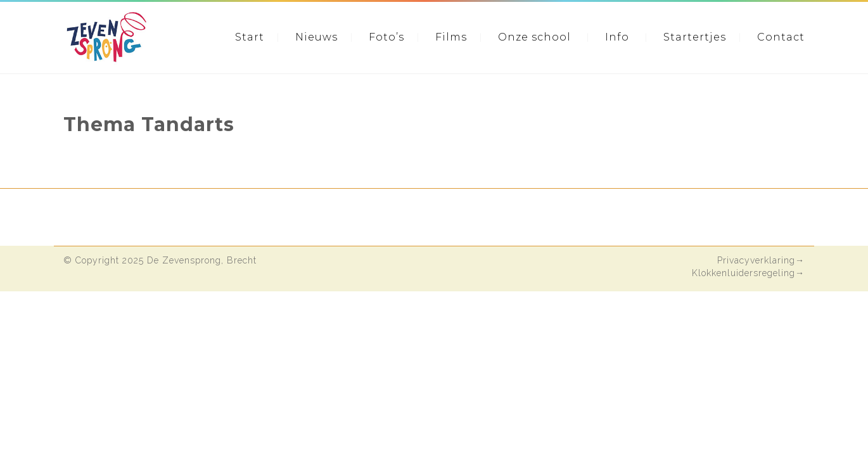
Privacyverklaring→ (761, 260)
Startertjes (695, 37)
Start (250, 37)
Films (451, 37)
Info (617, 37)
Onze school (534, 37)
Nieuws (316, 37)
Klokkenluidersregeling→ (748, 273)
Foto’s (386, 37)
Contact (781, 37)
